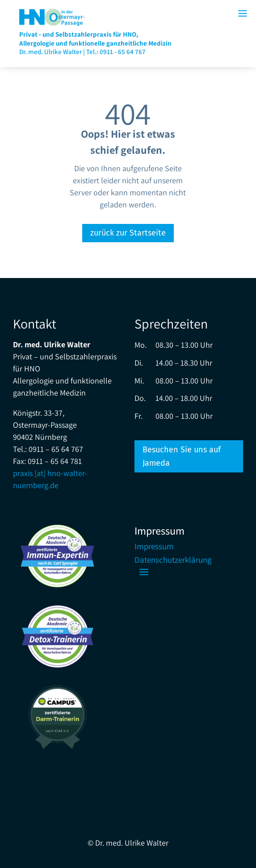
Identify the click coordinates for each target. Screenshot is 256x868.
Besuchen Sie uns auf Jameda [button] (182, 457)
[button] (144, 572)
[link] (52, 23)
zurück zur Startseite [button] (128, 233)
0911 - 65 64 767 (123, 52)
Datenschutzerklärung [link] (173, 561)
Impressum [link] (154, 547)
